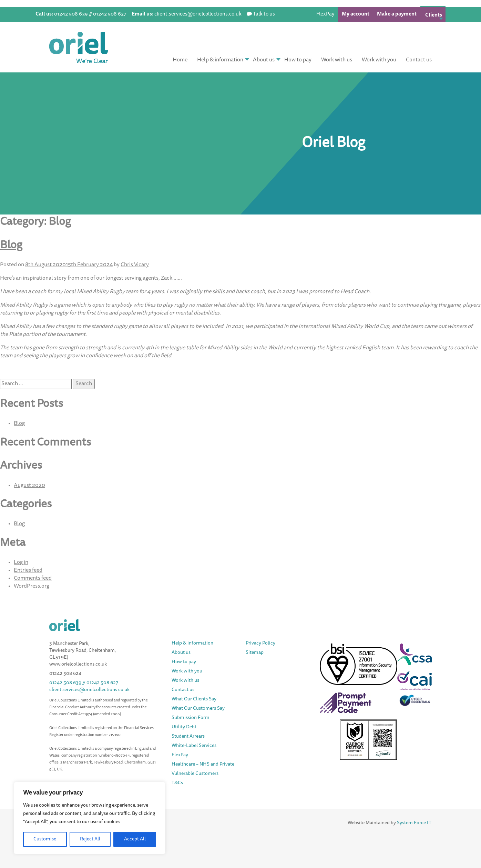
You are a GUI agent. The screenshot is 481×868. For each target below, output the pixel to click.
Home (180, 60)
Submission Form (191, 718)
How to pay (298, 60)
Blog (11, 246)
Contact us (419, 60)
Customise (45, 839)
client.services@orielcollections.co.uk (89, 690)
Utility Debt (184, 727)
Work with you (379, 60)
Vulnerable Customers (195, 774)
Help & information (220, 60)
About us (264, 60)
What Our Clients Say (194, 699)
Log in (21, 562)
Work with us (337, 60)
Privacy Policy (260, 643)
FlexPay (325, 14)
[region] (90, 818)
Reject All (90, 839)
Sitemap (255, 653)
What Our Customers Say (198, 709)
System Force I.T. (414, 823)
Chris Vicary (135, 265)
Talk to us (264, 14)
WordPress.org (32, 586)
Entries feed (28, 570)
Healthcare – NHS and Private (203, 765)
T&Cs (177, 783)
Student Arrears (188, 737)
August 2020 (29, 486)
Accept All (135, 839)
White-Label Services (194, 746)
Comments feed (33, 578)
